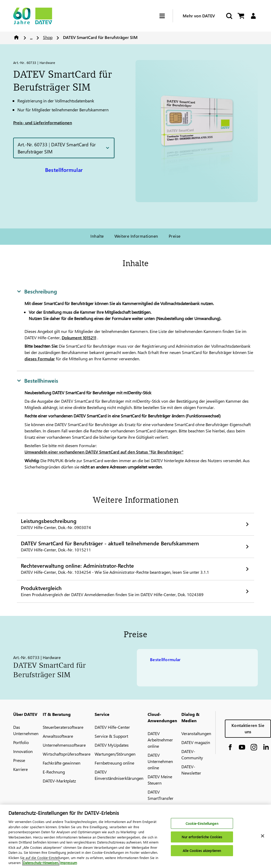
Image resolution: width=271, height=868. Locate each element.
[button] (64, 148)
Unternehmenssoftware (64, 745)
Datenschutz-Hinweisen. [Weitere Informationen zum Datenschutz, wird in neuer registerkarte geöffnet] (41, 865)
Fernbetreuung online (114, 763)
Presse (19, 760)
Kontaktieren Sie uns (248, 728)
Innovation (23, 751)
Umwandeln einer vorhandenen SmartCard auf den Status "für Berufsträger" (104, 452)
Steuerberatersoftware (63, 727)
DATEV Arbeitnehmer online (160, 740)
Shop (48, 37)
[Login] (253, 16)
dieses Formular (40, 359)
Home (16, 37)
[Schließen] (263, 839)
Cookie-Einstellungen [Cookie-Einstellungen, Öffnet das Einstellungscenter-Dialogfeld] (202, 826)
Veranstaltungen (196, 733)
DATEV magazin (196, 742)
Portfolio (21, 742)
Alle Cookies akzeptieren (202, 853)
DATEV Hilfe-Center (112, 727)
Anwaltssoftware (58, 736)
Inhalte (97, 236)
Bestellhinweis (38, 380)
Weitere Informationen (136, 236)
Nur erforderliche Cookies (202, 840)
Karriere (20, 769)
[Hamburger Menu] (166, 16)
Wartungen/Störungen (115, 754)
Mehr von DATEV (199, 16)
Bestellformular (64, 169)
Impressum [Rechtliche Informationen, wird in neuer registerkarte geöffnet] (69, 865)
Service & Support (111, 736)
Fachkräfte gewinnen (62, 763)
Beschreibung (37, 291)
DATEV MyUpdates (112, 745)
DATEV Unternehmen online (160, 761)
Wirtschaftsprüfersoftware (67, 754)
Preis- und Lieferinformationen (43, 123)
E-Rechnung (54, 772)
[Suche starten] (229, 16)
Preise (175, 236)
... (31, 37)
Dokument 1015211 (79, 338)
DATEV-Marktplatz (59, 781)
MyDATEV (157, 807)
